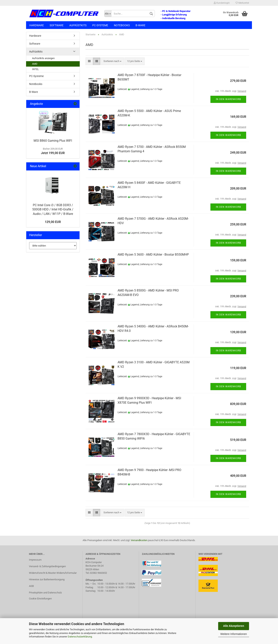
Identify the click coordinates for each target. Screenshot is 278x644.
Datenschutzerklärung (80, 637)
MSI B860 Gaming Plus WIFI (53, 141)
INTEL (35, 69)
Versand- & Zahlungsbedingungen (47, 566)
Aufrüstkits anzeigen (43, 58)
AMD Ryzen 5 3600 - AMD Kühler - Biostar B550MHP (153, 255)
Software (57, 25)
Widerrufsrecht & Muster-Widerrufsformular (53, 573)
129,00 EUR (53, 222)
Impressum (35, 560)
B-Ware (140, 25)
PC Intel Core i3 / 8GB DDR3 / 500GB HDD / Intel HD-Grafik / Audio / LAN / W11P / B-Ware (53, 210)
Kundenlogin (222, 3)
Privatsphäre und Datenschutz (45, 593)
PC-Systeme (100, 25)
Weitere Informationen (234, 634)
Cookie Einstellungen (40, 599)
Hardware (37, 25)
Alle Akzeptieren (234, 626)
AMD (35, 64)
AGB (31, 586)
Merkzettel (242, 3)
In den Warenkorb (228, 99)
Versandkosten (139, 540)
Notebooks (122, 25)
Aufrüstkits (78, 25)
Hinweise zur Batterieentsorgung (47, 579)
